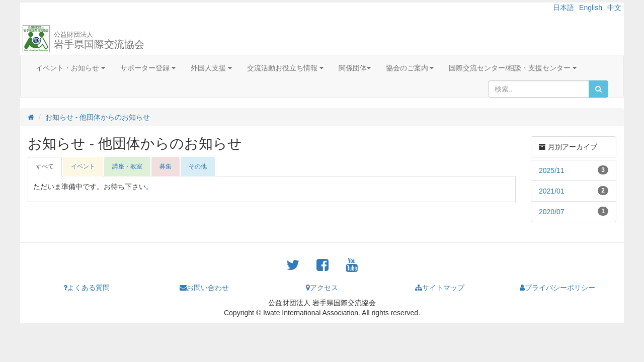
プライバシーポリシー (557, 288)
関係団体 (355, 68)
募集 (166, 166)
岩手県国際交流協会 (99, 40)
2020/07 (552, 212)
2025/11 (552, 170)
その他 (198, 166)
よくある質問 (87, 288)
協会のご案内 (410, 68)
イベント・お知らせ (70, 68)
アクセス (322, 288)
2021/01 (552, 191)
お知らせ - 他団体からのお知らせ (98, 117)
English (591, 8)
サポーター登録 (148, 68)
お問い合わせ (204, 288)
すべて (45, 166)
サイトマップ (440, 288)
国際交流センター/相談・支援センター (513, 68)
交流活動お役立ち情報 (285, 68)
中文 (614, 8)
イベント (83, 166)
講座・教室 (127, 166)
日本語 (563, 8)
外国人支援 (211, 68)
